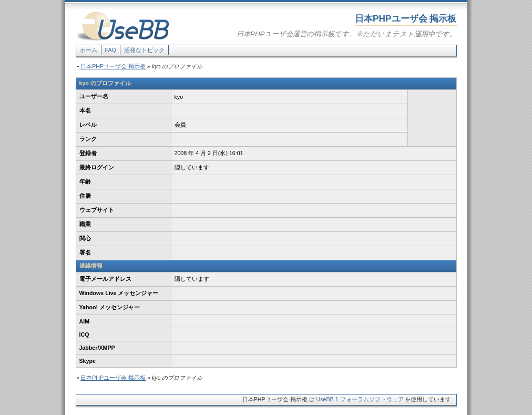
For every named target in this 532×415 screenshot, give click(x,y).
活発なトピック (144, 50)
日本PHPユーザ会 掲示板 (113, 66)
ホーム (89, 50)
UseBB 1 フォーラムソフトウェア (360, 399)
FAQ (111, 50)
